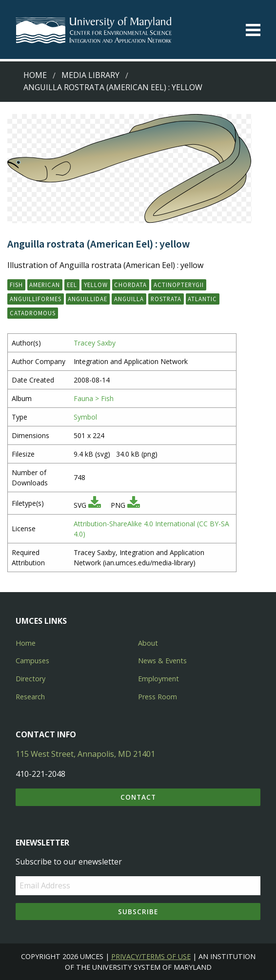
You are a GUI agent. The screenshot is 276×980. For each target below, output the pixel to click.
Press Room (158, 697)
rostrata (166, 299)
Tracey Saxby (95, 343)
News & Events (162, 661)
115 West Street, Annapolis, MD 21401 (85, 754)
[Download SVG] (95, 505)
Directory (30, 679)
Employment (158, 679)
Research (30, 697)
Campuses (32, 661)
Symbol (85, 417)
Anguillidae (88, 299)
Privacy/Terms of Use (151, 956)
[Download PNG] (134, 505)
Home (35, 75)
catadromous (33, 313)
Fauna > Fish (94, 398)
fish (16, 285)
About (148, 643)
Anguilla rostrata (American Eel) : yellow (113, 87)
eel (72, 285)
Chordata (130, 285)
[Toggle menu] (253, 30)
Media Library (90, 75)
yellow (96, 285)
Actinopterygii (179, 285)
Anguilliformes (36, 299)
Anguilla (129, 299)
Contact (138, 797)
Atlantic (202, 299)
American (45, 285)
